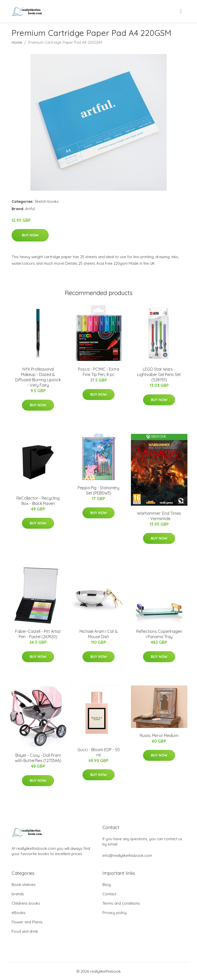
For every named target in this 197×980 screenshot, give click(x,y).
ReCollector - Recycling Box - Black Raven (38, 501)
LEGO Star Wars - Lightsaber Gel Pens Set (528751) (159, 374)
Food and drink (25, 931)
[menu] (181, 11)
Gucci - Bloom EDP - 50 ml (99, 752)
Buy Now (30, 235)
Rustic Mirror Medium (159, 736)
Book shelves (24, 885)
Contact (109, 894)
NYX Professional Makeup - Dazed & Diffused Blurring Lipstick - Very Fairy (38, 377)
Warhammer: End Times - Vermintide (159, 516)
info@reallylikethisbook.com (127, 855)
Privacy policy (115, 913)
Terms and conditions (121, 903)
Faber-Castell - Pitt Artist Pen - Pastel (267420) (38, 634)
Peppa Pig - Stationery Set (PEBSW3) (99, 490)
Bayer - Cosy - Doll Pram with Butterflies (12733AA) (38, 758)
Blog (107, 885)
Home (17, 42)
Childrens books (26, 903)
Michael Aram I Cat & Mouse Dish (99, 634)
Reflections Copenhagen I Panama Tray (159, 634)
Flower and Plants (27, 922)
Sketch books (47, 201)
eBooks (19, 913)
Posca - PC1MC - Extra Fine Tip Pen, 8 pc (99, 372)
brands (18, 894)
